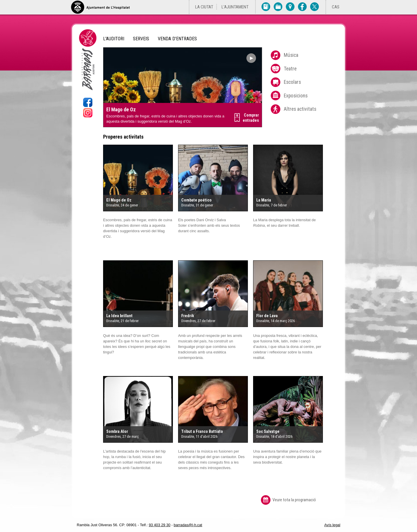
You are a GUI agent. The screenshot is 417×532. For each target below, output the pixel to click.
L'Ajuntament (235, 7)
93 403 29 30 (160, 525)
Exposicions (296, 96)
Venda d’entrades (177, 39)
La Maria (264, 200)
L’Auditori (114, 39)
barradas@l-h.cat (188, 525)
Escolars (292, 82)
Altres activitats (300, 109)
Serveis (141, 39)
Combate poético (196, 200)
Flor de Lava (267, 316)
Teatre (290, 69)
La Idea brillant (119, 316)
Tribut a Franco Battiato (202, 432)
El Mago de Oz (121, 110)
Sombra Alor (117, 432)
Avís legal (332, 525)
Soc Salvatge (268, 432)
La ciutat (204, 7)
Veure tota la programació (294, 500)
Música (291, 55)
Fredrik (188, 316)
